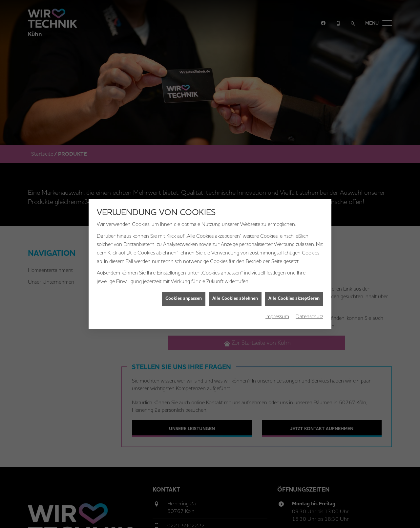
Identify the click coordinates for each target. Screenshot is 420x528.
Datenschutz (309, 312)
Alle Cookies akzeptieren (294, 295)
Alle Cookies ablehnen (235, 295)
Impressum (277, 312)
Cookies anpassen (184, 295)
